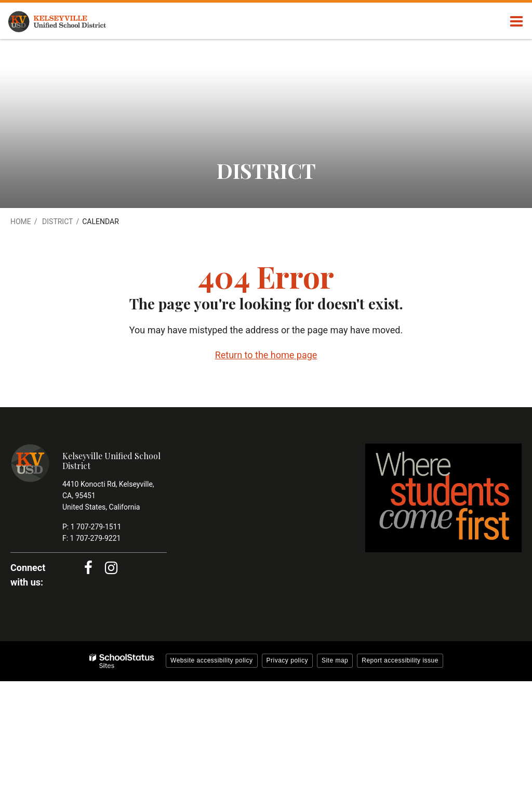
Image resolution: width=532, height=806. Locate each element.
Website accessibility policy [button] (212, 660)
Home (21, 222)
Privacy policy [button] (287, 660)
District (57, 222)
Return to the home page (266, 355)
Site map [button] (335, 660)
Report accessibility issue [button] (400, 660)
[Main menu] (516, 21)
